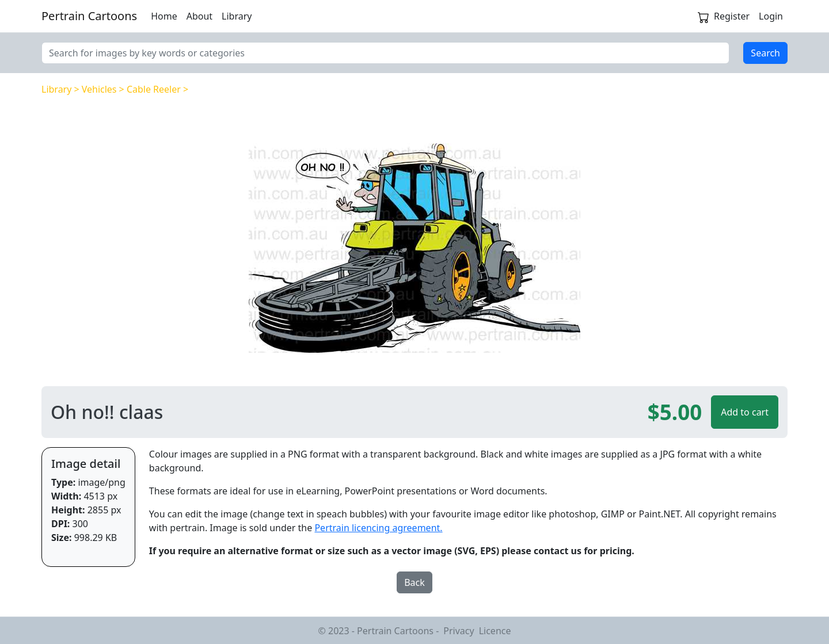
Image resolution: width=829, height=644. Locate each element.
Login (771, 16)
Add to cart (745, 412)
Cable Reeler (154, 89)
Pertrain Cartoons (89, 16)
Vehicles (99, 89)
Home (164, 16)
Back (414, 582)
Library (237, 16)
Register (732, 16)
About (199, 16)
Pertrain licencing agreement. (378, 528)
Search (765, 53)
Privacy (459, 631)
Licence (495, 631)
